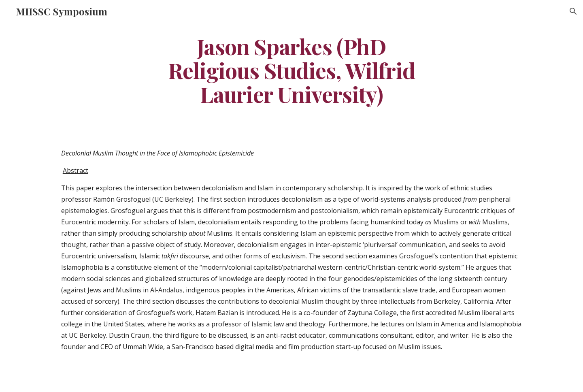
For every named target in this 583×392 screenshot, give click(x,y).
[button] (573, 11)
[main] (291, 70)
